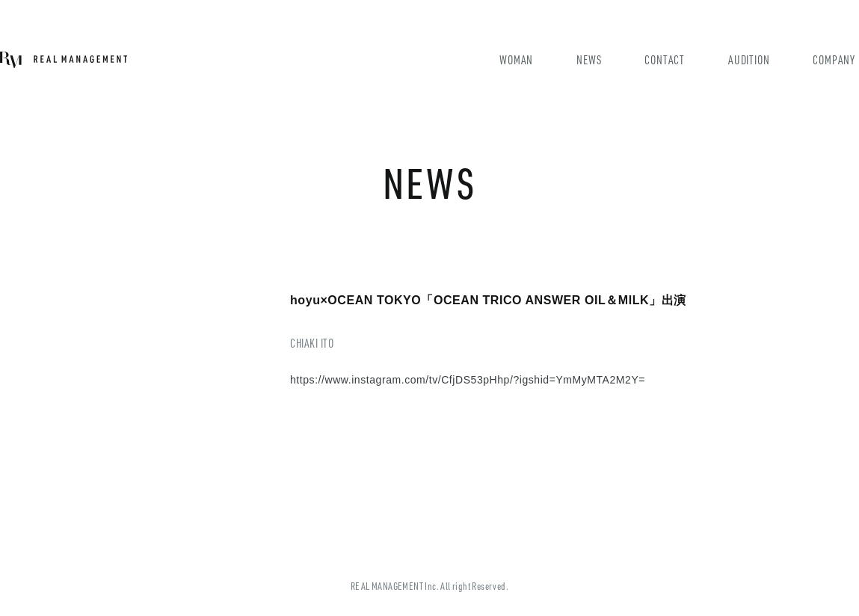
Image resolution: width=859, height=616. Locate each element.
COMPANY (834, 59)
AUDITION (749, 59)
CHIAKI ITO (312, 343)
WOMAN (516, 59)
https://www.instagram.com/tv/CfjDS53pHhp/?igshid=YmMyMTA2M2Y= (468, 380)
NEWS (589, 59)
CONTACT (665, 59)
